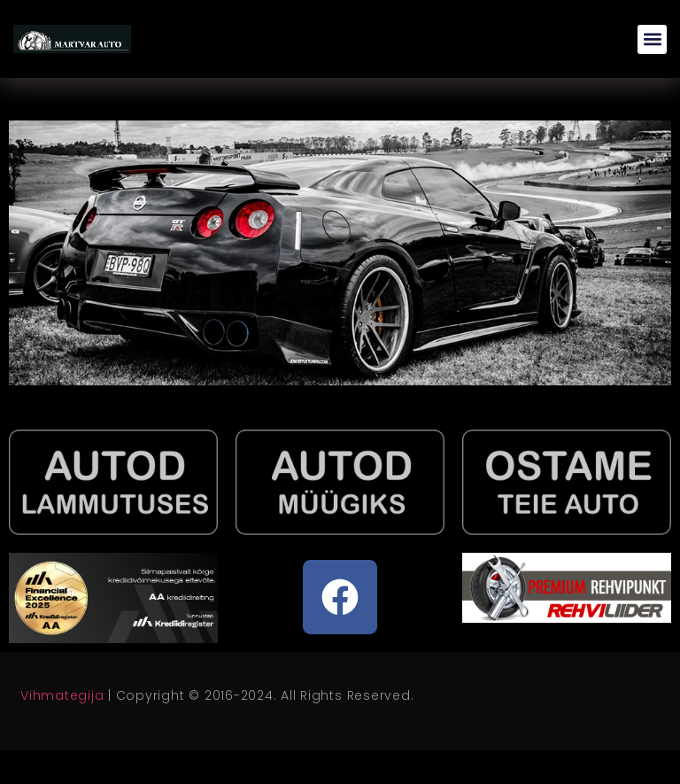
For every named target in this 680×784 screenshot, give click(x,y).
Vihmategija (62, 695)
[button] (652, 39)
